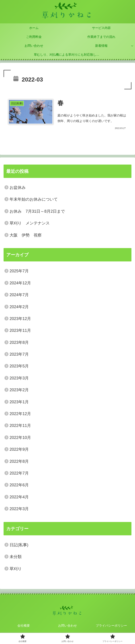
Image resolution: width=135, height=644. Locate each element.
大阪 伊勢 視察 (26, 235)
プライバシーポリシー (111, 626)
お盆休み (18, 187)
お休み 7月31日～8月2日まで (37, 211)
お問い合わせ (67, 626)
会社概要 (24, 626)
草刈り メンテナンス (30, 223)
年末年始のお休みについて (34, 199)
